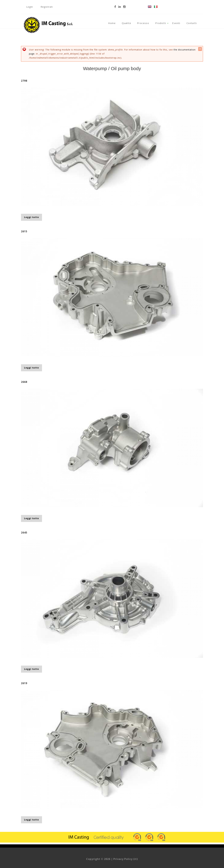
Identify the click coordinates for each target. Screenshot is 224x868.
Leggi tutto (33, 217)
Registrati (47, 7)
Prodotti (161, 23)
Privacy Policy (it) (126, 859)
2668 (24, 382)
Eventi (176, 23)
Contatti (192, 23)
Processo (143, 23)
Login (30, 7)
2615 (24, 231)
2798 (24, 81)
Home (112, 23)
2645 (24, 533)
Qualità (126, 23)
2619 (24, 683)
